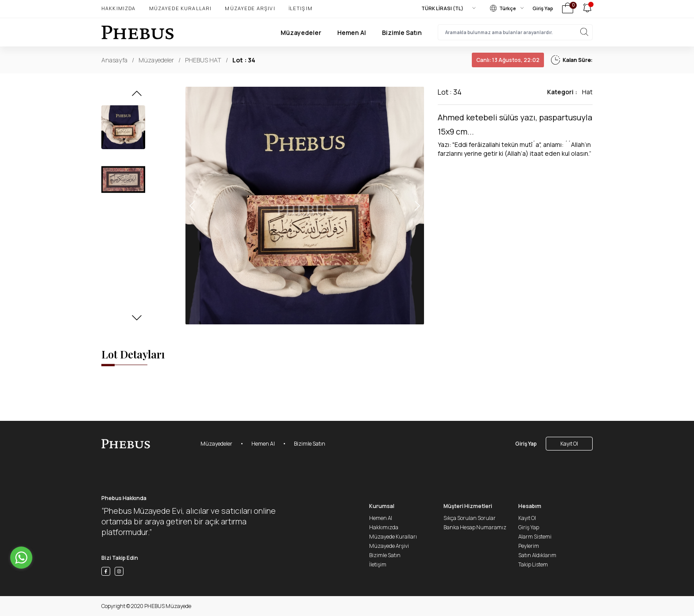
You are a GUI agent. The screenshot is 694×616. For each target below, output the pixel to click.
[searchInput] (515, 32)
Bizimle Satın (402, 33)
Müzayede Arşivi (250, 8)
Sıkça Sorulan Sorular (470, 518)
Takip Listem (533, 564)
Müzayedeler (301, 33)
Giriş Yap (543, 8)
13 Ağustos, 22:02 (508, 60)
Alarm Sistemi (535, 537)
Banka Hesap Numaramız (475, 527)
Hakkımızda (119, 8)
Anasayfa (114, 60)
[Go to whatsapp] (21, 558)
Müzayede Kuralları (181, 8)
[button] (137, 96)
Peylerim (529, 546)
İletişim (301, 8)
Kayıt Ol (569, 444)
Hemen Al (352, 33)
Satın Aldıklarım (537, 555)
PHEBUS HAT (203, 60)
